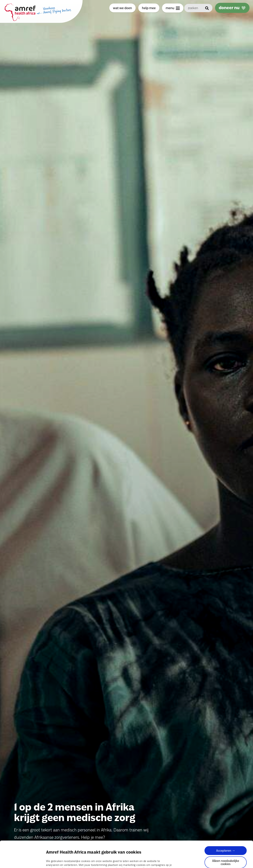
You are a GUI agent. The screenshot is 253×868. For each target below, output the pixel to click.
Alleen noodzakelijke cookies (226, 842)
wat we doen (122, 8)
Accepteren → (226, 830)
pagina (116, 849)
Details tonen (54, 861)
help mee (149, 8)
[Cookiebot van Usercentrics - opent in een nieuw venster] (23, 861)
